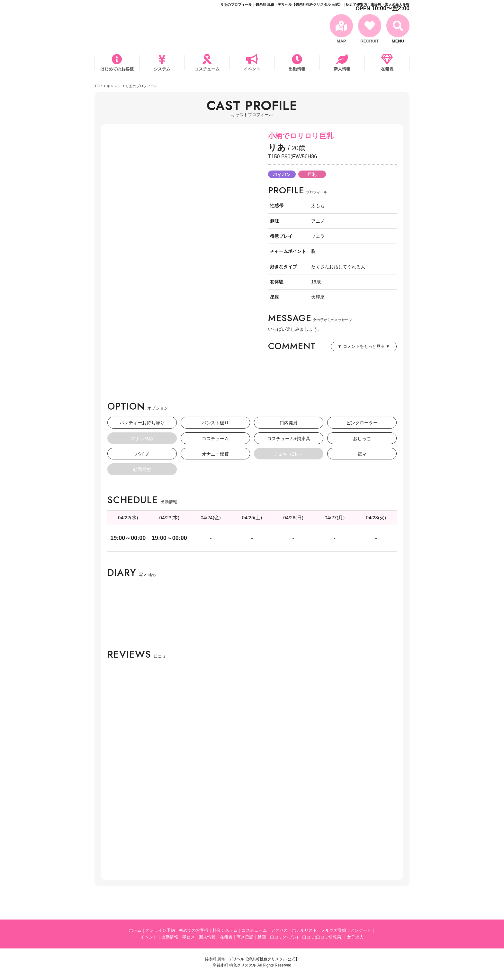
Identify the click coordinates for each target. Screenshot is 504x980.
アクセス (279, 930)
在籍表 (387, 69)
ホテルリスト (304, 930)
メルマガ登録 (334, 930)
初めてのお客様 (194, 930)
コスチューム (207, 69)
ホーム (135, 930)
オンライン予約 (160, 930)
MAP (342, 41)
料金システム (225, 930)
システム (162, 69)
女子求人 (355, 937)
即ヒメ (189, 937)
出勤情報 (297, 69)
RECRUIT (370, 41)
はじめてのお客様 (117, 69)
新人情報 (342, 69)
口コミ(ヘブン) (284, 937)
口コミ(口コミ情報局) (322, 937)
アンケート (361, 930)
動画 (262, 937)
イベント (252, 69)
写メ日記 (245, 937)
